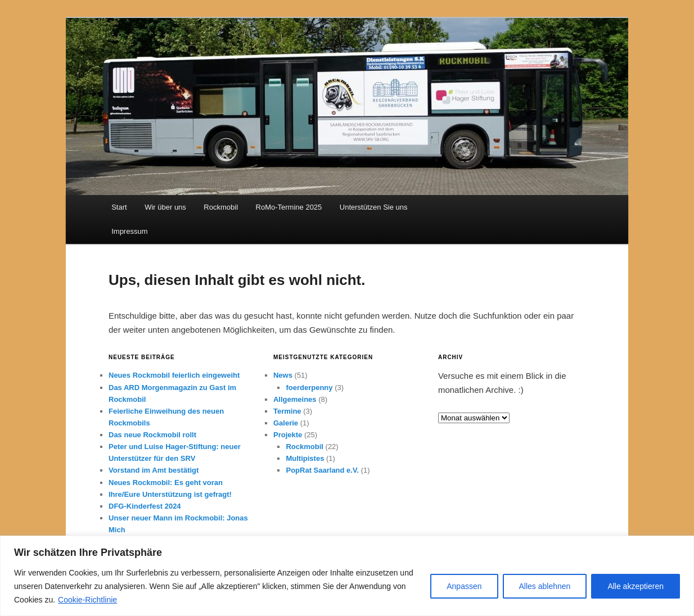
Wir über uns (165, 207)
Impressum (129, 231)
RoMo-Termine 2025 (289, 207)
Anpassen (464, 586)
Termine (287, 411)
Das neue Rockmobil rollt (152, 435)
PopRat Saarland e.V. (322, 470)
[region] (347, 576)
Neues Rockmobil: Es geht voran (166, 483)
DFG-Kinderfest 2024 (145, 506)
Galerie (286, 423)
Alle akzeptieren (636, 586)
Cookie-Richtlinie (87, 600)
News (283, 375)
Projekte (288, 435)
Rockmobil (221, 207)
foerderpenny (309, 388)
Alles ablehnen (545, 586)
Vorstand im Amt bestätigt (154, 470)
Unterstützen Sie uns (374, 207)
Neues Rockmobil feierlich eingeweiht (174, 375)
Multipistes (305, 458)
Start (119, 207)
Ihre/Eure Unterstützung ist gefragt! (170, 494)
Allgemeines (295, 399)
